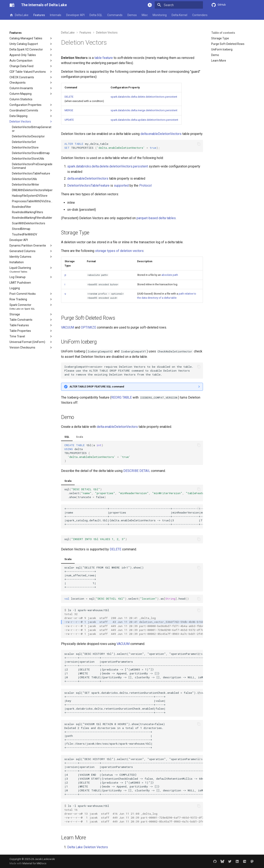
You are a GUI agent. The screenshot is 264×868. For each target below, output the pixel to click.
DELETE (69, 97)
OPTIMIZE (88, 327)
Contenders (200, 15)
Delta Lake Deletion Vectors (88, 847)
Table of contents (223, 33)
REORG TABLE (121, 397)
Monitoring (160, 15)
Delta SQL (96, 15)
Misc (145, 15)
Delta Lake (19, 15)
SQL (67, 437)
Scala (79, 437)
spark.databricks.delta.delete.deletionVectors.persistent (144, 97)
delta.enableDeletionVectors (161, 134)
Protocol (145, 185)
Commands (115, 15)
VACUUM (68, 327)
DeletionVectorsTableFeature (88, 185)
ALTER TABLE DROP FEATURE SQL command (97, 387)
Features (39, 15)
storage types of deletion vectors (119, 251)
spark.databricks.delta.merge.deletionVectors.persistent (144, 110)
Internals (56, 15)
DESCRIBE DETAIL (137, 471)
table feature (104, 58)
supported (121, 185)
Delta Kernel (179, 15)
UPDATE (69, 120)
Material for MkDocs (34, 863)
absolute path (170, 275)
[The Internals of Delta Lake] (12, 5)
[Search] (179, 5)
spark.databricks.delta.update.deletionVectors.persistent (144, 120)
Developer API (75, 15)
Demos (132, 15)
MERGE (69, 110)
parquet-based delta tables (156, 218)
